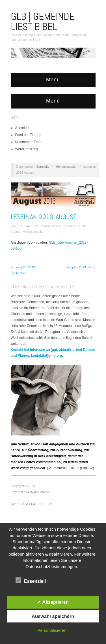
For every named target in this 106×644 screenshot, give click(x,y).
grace (15, 226)
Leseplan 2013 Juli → (81, 267)
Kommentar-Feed (28, 142)
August (16, 231)
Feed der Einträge (29, 135)
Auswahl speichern (53, 616)
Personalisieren (52, 630)
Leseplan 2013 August (44, 217)
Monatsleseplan (66, 167)
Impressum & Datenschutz (32, 504)
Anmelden (23, 128)
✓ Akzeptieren (53, 602)
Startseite (43, 167)
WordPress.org (27, 149)
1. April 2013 (31, 226)
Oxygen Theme (39, 492)
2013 (85, 226)
